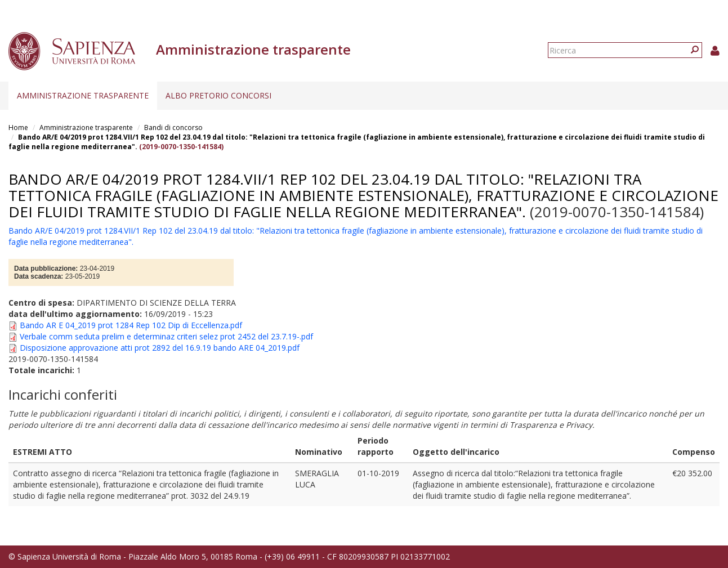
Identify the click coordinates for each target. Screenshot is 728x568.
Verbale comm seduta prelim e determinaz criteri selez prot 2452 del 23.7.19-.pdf (166, 336)
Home (18, 128)
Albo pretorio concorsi (218, 95)
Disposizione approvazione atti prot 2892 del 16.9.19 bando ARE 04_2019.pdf (160, 348)
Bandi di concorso (173, 128)
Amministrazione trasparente (83, 95)
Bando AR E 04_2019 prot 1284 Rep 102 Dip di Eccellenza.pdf (131, 325)
